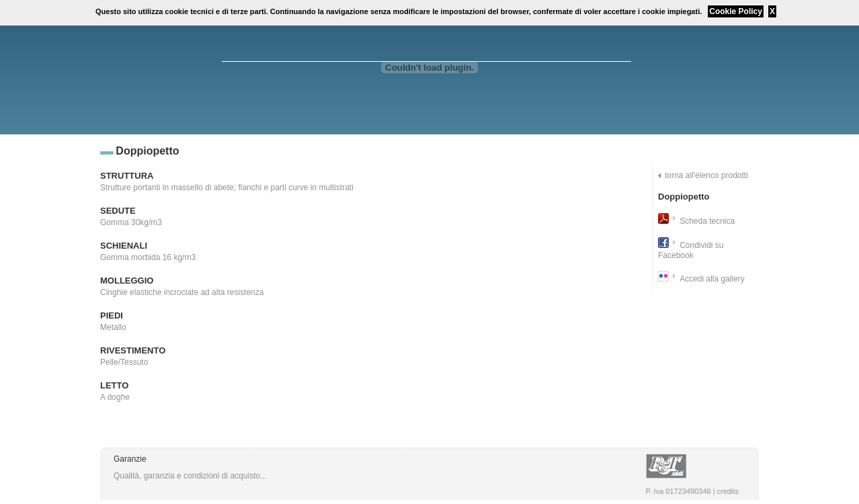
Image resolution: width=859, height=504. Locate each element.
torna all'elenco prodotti (706, 175)
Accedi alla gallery (712, 279)
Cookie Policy (736, 11)
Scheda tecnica (707, 221)
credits (728, 491)
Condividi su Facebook (691, 250)
